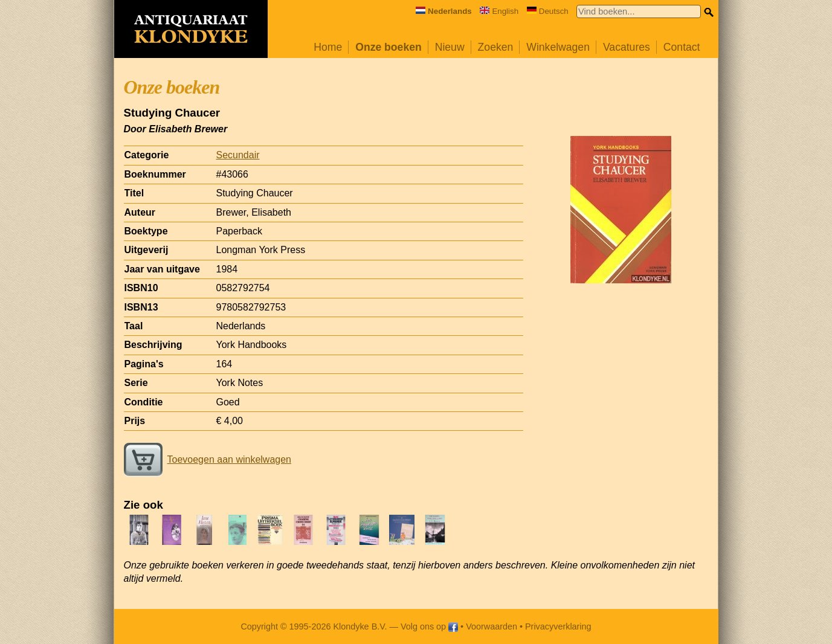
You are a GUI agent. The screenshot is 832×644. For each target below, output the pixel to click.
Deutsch (548, 11)
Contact (682, 47)
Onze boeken (389, 47)
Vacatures (627, 47)
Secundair (238, 155)
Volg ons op (429, 626)
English (499, 11)
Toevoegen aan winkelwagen (208, 459)
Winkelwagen (558, 47)
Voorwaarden (492, 626)
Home (328, 47)
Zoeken (496, 47)
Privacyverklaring (558, 626)
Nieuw (450, 47)
